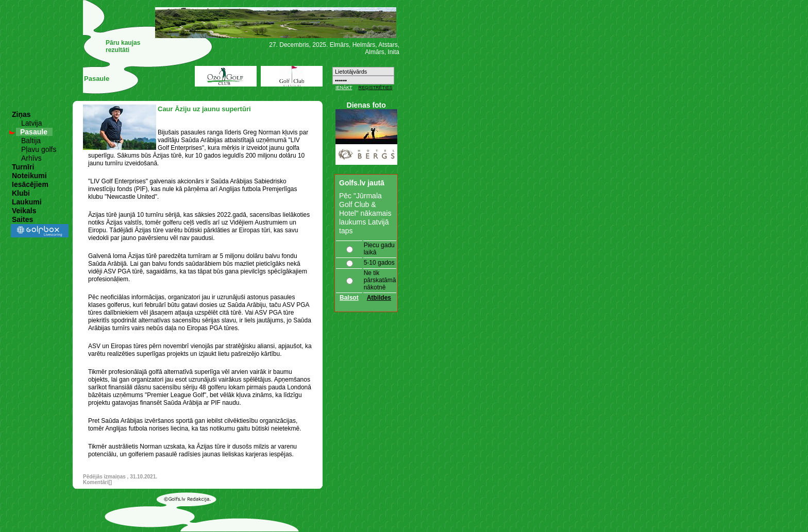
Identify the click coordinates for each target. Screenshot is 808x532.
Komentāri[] (97, 482)
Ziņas (21, 114)
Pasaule (34, 132)
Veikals (24, 211)
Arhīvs (31, 158)
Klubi (21, 193)
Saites (22, 219)
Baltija (31, 141)
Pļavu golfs (39, 149)
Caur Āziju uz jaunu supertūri (204, 109)
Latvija (31, 123)
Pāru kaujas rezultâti (123, 46)
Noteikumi (29, 176)
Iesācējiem (30, 184)
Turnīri (23, 167)
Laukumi (27, 202)
